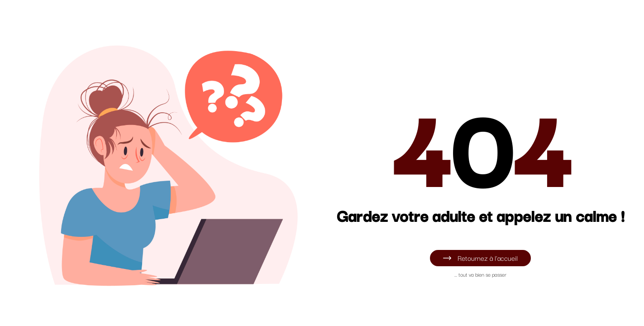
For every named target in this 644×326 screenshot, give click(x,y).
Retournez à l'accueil (480, 258)
